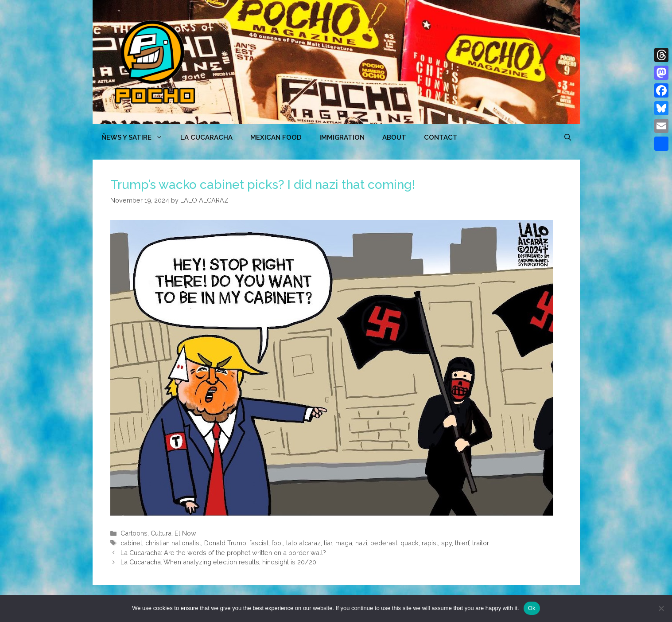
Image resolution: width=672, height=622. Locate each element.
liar (328, 543)
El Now (185, 533)
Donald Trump (225, 543)
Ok (532, 608)
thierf (462, 543)
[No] (661, 608)
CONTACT (441, 137)
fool (277, 543)
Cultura (161, 533)
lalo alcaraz (303, 543)
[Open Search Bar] (568, 137)
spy (447, 543)
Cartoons (134, 533)
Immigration (342, 137)
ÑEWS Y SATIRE (136, 137)
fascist (259, 543)
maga (344, 543)
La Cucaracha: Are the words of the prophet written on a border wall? (223, 553)
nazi (361, 543)
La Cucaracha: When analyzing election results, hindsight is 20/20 (218, 562)
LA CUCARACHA (206, 137)
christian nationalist (173, 543)
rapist (430, 543)
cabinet (131, 543)
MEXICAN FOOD (276, 137)
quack (410, 543)
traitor (481, 543)
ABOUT (394, 137)
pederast (384, 543)
